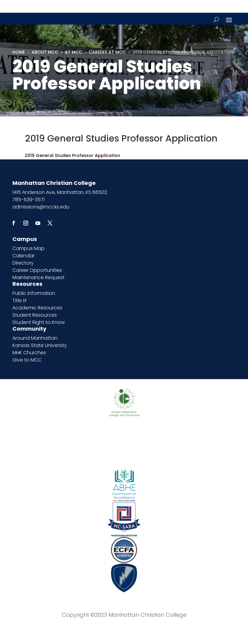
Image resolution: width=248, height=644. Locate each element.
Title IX (20, 300)
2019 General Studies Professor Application (73, 155)
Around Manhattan (35, 338)
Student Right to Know (39, 322)
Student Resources (35, 315)
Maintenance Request (38, 277)
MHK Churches (29, 353)
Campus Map (28, 248)
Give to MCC (27, 360)
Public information (34, 293)
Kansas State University (40, 345)
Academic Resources (37, 308)
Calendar (23, 256)
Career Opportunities (37, 270)
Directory (23, 263)
